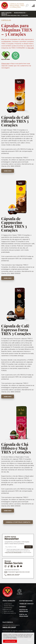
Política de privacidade (24, 611)
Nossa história (9, 606)
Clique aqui (5, 64)
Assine (29, 547)
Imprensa (23, 607)
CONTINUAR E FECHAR (10, 641)
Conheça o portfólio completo (18, 522)
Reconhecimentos (10, 613)
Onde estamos (9, 611)
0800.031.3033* (12, 575)
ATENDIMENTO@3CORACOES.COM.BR (17, 572)
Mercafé (31, 48)
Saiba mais (8, 171)
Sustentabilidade (26, 601)
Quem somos (8, 604)
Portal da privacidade (24, 615)
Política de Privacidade (13, 552)
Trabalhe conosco (26, 604)
